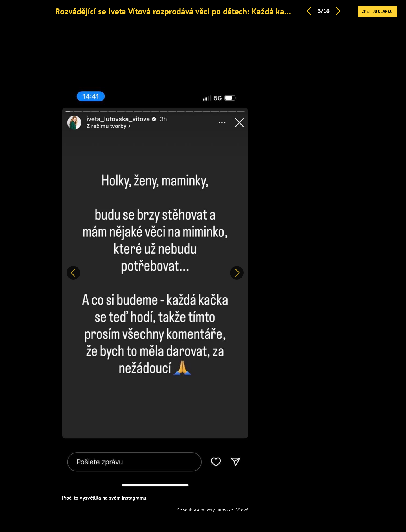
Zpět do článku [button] (377, 11)
